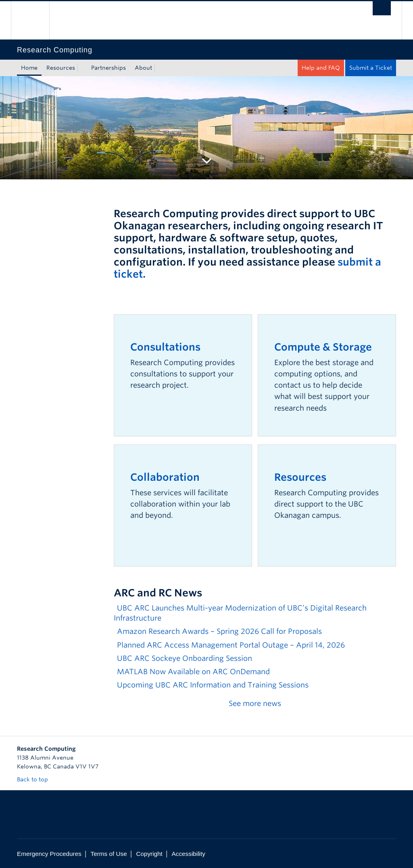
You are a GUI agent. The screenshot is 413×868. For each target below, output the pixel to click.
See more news (255, 703)
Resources (61, 68)
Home (29, 68)
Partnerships (108, 68)
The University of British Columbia (36, 20)
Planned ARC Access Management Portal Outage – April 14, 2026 (231, 645)
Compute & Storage (323, 347)
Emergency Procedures (49, 854)
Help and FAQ (321, 68)
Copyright (149, 854)
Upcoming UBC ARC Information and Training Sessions (213, 685)
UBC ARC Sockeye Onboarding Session (185, 658)
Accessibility (189, 854)
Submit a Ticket (371, 68)
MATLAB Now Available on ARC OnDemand (193, 672)
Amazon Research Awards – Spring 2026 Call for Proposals (219, 631)
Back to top (36, 779)
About (143, 68)
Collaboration (165, 477)
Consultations (165, 347)
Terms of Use (109, 854)
